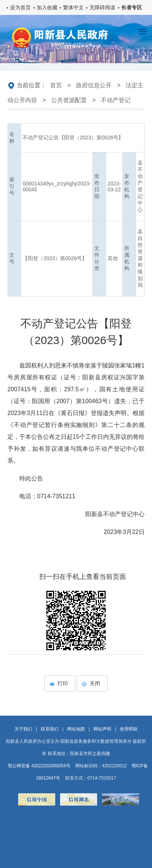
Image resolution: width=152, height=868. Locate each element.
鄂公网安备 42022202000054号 (39, 766)
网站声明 (102, 729)
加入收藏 (47, 7)
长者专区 (132, 7)
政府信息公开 (94, 85)
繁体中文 (73, 7)
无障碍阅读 (102, 7)
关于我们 (23, 729)
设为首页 (20, 7)
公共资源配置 (69, 100)
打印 (60, 683)
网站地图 (76, 729)
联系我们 (50, 729)
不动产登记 (116, 100)
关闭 (92, 683)
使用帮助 (129, 729)
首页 (56, 85)
